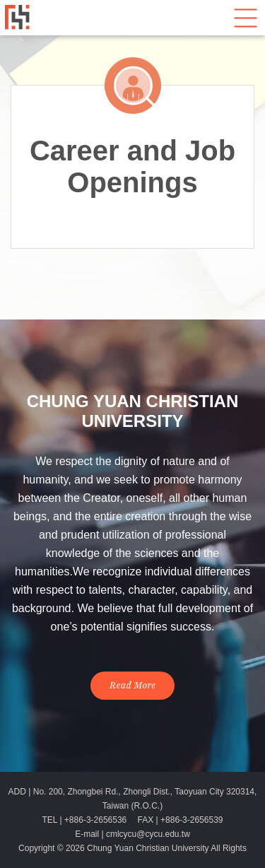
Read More (133, 686)
